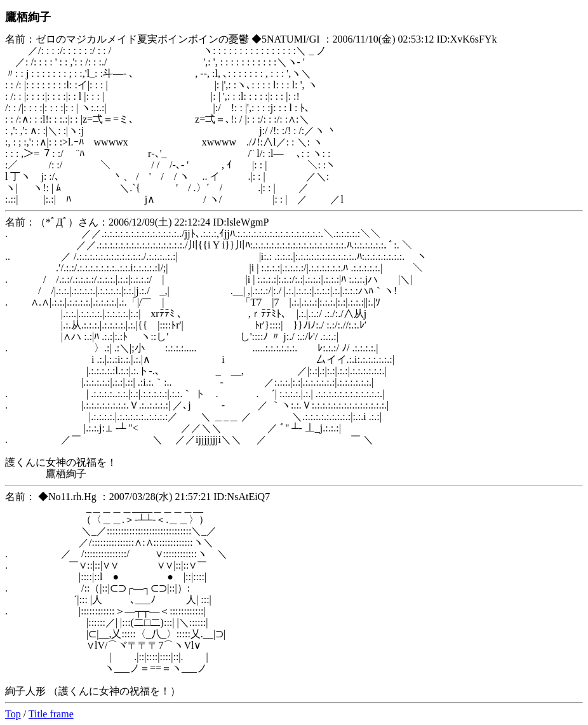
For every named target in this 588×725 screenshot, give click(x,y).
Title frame (51, 714)
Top (13, 714)
